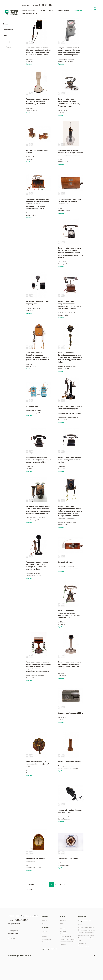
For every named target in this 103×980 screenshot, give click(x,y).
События (44, 921)
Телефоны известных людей (86, 935)
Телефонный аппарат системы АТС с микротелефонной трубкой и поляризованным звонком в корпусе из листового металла (71, 253)
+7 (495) (43, 5)
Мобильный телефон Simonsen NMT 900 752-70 (70, 811)
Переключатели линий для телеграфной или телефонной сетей (37, 764)
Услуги (52, 10)
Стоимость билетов (65, 936)
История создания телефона (86, 927)
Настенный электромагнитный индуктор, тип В (38, 303)
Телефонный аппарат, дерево (69, 762)
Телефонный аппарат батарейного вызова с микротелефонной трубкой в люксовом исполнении (69, 305)
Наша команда (46, 934)
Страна (5, 24)
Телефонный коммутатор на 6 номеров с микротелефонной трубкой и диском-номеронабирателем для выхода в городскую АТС (37, 204)
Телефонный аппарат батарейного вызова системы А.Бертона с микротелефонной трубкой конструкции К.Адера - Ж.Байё (70, 357)
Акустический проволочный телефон (37, 151)
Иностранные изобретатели (86, 933)
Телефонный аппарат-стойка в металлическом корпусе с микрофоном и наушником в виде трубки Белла (38, 566)
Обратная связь (13, 933)
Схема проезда (13, 931)
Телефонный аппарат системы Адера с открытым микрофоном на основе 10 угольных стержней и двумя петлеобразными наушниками (38, 667)
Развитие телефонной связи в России (87, 939)
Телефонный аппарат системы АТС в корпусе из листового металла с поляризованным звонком (70, 665)
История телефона (64, 10)
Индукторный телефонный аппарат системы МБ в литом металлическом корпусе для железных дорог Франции (69, 51)
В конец (30, 889)
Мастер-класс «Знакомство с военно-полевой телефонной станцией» (68, 942)
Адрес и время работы (29, 13)
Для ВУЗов (63, 931)
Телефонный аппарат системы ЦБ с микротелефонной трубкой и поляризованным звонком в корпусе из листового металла (38, 51)
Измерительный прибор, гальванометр (35, 860)
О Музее (42, 10)
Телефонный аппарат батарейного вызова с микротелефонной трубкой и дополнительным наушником (37, 356)
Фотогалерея (45, 942)
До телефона (82, 925)
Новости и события (29, 10)
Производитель (8, 30)
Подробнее (29, 64)
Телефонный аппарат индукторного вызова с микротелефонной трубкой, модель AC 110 (69, 614)
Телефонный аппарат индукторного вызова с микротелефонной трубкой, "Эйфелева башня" (69, 103)
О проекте (44, 931)
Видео (43, 923)
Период (6, 35)
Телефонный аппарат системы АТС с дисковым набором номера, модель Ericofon (37, 101)
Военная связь (82, 943)
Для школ (63, 928)
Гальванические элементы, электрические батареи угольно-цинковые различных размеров (71, 153)
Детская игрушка (32, 406)
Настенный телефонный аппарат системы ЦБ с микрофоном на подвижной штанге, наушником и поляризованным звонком (38, 510)
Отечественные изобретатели (87, 930)
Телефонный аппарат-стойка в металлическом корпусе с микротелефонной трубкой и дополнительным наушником (70, 410)
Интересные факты (84, 946)
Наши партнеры (46, 939)
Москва (25, 5)
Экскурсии (63, 921)
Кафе (61, 923)
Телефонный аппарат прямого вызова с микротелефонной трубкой (70, 460)
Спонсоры (44, 937)
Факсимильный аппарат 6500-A (70, 713)
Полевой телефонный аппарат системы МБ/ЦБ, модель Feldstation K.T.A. (70, 201)
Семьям (62, 926)
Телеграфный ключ (65, 562)
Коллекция (78, 10)
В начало (31, 885)
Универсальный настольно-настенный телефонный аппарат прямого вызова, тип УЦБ (38, 460)
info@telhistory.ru (14, 924)
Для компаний (64, 934)
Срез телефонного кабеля (68, 859)
